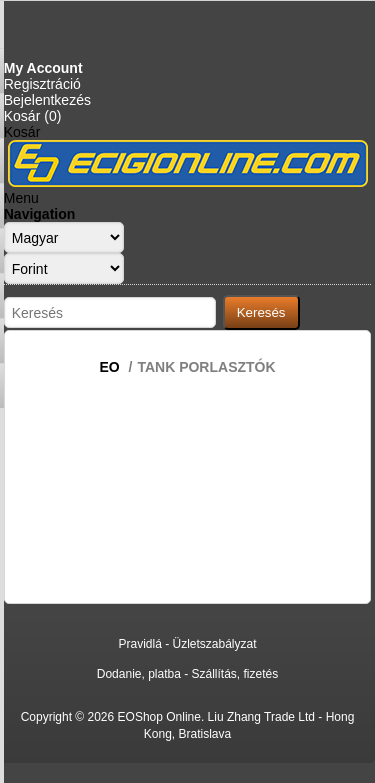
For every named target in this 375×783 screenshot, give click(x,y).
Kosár (22, 132)
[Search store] (110, 312)
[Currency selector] (64, 268)
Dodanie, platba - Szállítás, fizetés (187, 674)
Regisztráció (42, 84)
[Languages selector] (64, 237)
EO (109, 367)
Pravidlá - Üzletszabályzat (187, 644)
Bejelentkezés (47, 100)
